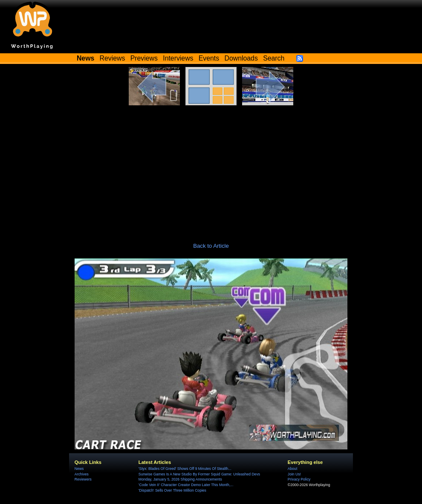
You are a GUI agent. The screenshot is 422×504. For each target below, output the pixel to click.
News (79, 469)
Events (209, 58)
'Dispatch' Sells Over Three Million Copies (172, 490)
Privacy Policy (299, 479)
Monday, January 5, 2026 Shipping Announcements (180, 479)
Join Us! (294, 474)
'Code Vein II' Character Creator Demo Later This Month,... (186, 485)
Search (274, 58)
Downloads (241, 58)
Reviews (113, 58)
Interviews (178, 58)
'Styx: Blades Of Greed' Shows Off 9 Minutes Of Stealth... (185, 469)
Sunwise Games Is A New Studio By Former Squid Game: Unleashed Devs (199, 474)
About (292, 469)
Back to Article (211, 246)
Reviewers (83, 479)
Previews (144, 58)
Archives (82, 474)
